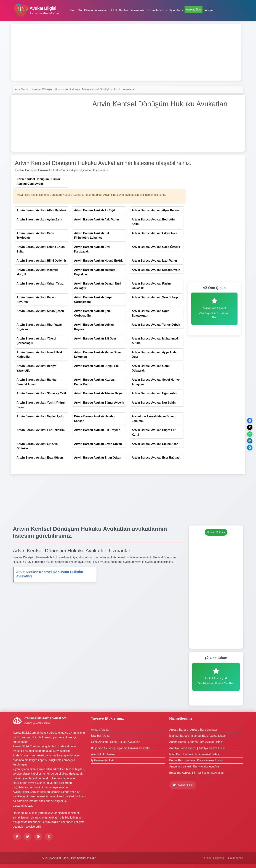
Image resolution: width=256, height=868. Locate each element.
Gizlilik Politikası (214, 858)
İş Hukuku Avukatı (102, 760)
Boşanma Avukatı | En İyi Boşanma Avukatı (196, 773)
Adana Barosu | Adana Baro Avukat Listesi (196, 742)
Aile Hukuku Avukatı (104, 754)
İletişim (208, 10)
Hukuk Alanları (119, 10)
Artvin (38, 181)
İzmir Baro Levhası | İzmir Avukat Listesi (194, 754)
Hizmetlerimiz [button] (156, 10)
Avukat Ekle (193, 10)
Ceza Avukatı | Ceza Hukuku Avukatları (116, 742)
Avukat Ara (138, 10)
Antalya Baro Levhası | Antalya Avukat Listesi (198, 748)
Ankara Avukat (100, 730)
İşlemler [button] (176, 10)
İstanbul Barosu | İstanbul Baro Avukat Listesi (198, 736)
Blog (73, 10)
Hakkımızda (236, 858)
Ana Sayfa (22, 89)
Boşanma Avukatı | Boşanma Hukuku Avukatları (121, 748)
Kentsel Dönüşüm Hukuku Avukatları (55, 89)
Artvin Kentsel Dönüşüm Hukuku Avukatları (109, 89)
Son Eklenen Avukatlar (93, 10)
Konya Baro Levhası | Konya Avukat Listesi (196, 760)
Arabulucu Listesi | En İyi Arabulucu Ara (194, 766)
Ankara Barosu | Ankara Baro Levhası (193, 730)
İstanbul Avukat (101, 736)
